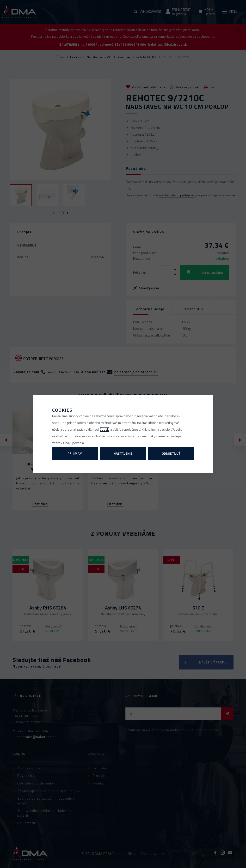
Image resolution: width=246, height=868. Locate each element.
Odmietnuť (171, 453)
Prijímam (75, 453)
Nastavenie (123, 453)
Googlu (105, 429)
